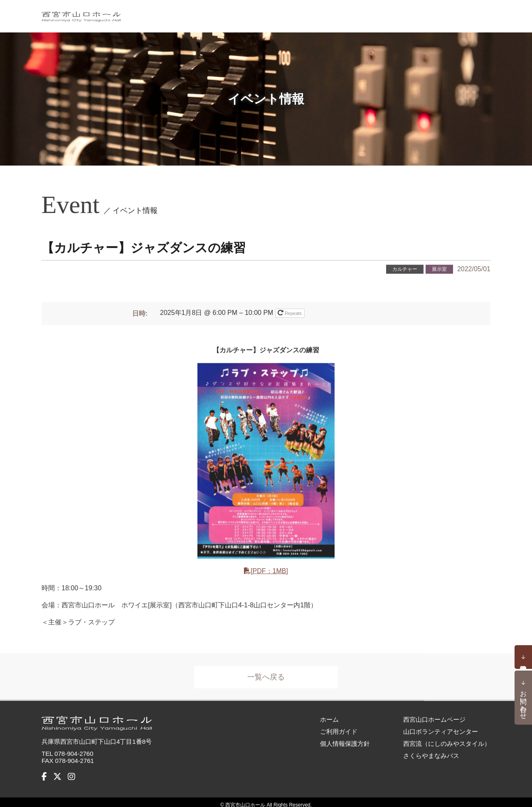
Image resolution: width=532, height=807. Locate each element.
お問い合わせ (523, 701)
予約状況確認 (523, 657)
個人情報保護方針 (345, 738)
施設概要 (328, 13)
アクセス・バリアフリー (449, 13)
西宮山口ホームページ (434, 714)
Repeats (290, 312)
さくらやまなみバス (431, 750)
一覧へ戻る (266, 676)
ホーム (195, 13)
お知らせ (287, 13)
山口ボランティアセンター (441, 726)
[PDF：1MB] (269, 570)
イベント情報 (239, 13)
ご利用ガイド (375, 13)
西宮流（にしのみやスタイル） (447, 738)
